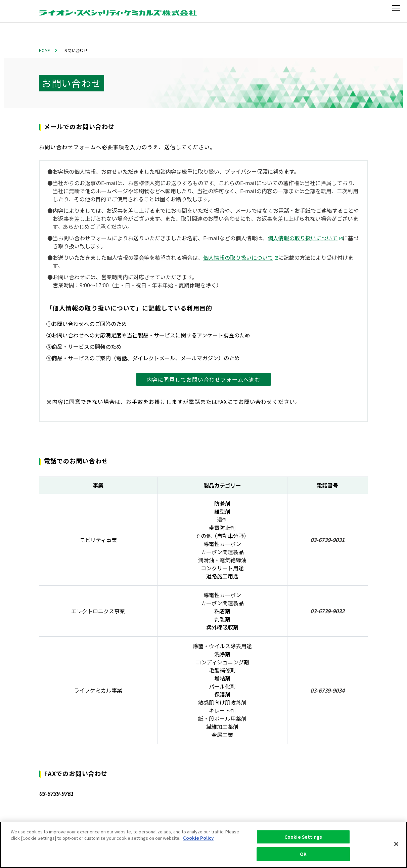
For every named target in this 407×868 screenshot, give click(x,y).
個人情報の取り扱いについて (305, 238)
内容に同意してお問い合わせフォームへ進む (203, 379)
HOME (44, 50)
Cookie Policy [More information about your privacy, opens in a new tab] (198, 838)
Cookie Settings (303, 837)
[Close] (396, 844)
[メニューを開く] (398, 8)
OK (303, 854)
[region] (203, 845)
